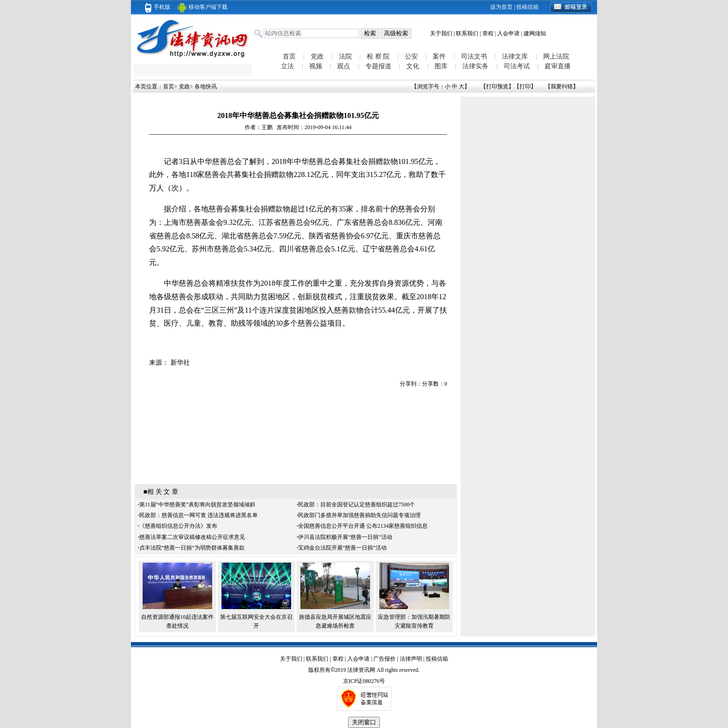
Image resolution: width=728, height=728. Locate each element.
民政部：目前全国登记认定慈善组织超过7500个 (357, 505)
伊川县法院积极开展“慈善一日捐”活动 (345, 537)
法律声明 (411, 659)
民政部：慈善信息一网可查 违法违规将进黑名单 (198, 515)
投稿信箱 (527, 7)
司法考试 (517, 66)
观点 (344, 66)
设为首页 (501, 7)
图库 (441, 66)
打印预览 (497, 86)
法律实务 (475, 66)
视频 (316, 66)
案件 (439, 56)
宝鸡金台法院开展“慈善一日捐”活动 (342, 548)
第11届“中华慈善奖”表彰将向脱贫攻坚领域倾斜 (197, 505)
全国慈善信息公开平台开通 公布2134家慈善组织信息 (363, 526)
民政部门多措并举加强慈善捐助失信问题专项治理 (359, 515)
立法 (287, 66)
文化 (413, 66)
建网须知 (535, 33)
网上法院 (556, 56)
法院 (345, 56)
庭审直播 (558, 66)
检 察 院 (378, 56)
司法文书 (474, 56)
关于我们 (441, 33)
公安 (411, 56)
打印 (525, 86)
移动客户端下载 (202, 7)
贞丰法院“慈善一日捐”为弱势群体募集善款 (192, 548)
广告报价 (384, 659)
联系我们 (467, 33)
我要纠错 (562, 86)
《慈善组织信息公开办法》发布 (178, 526)
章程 (488, 33)
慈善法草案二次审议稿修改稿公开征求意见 (192, 537)
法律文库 (515, 56)
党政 (317, 56)
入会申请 (508, 33)
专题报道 (378, 66)
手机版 (158, 7)
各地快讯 (206, 86)
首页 (289, 56)
